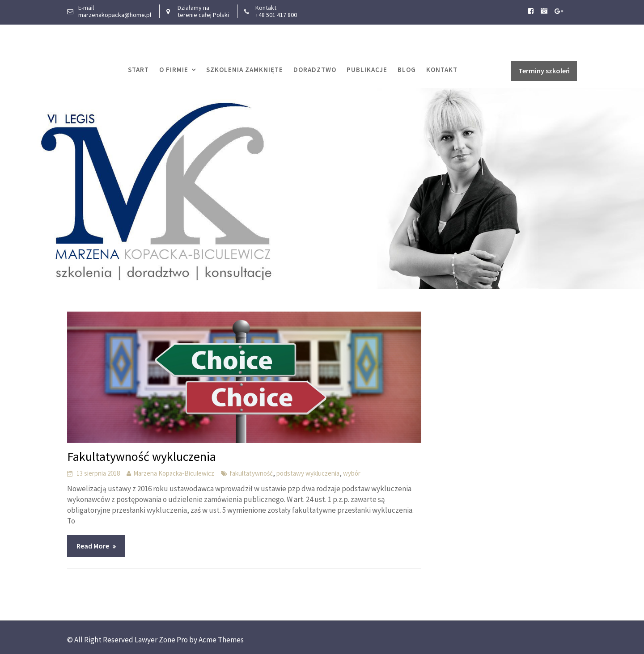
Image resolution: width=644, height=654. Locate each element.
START (138, 70)
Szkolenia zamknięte (245, 70)
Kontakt (442, 70)
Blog (407, 70)
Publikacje (367, 70)
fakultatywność (251, 473)
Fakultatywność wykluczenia (142, 456)
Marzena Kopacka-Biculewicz (174, 473)
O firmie (174, 70)
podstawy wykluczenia (308, 473)
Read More (93, 546)
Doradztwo (315, 70)
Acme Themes (221, 640)
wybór (352, 473)
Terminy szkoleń (544, 71)
